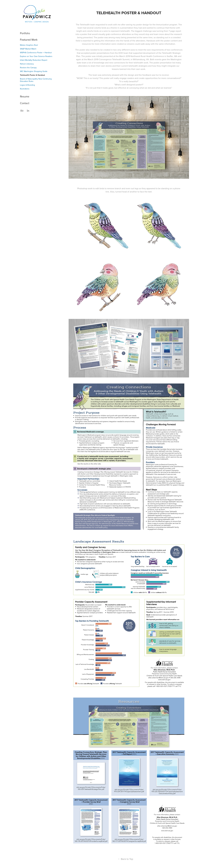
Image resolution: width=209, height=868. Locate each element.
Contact (25, 103)
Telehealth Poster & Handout (32, 75)
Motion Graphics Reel (29, 45)
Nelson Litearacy (27, 64)
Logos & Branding (27, 85)
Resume (25, 96)
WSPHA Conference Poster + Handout (36, 53)
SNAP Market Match (28, 49)
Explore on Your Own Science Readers (36, 56)
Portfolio (25, 33)
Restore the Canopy (28, 68)
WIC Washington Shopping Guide (34, 71)
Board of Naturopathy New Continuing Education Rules (36, 80)
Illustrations (25, 89)
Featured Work (29, 40)
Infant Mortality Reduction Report (34, 60)
